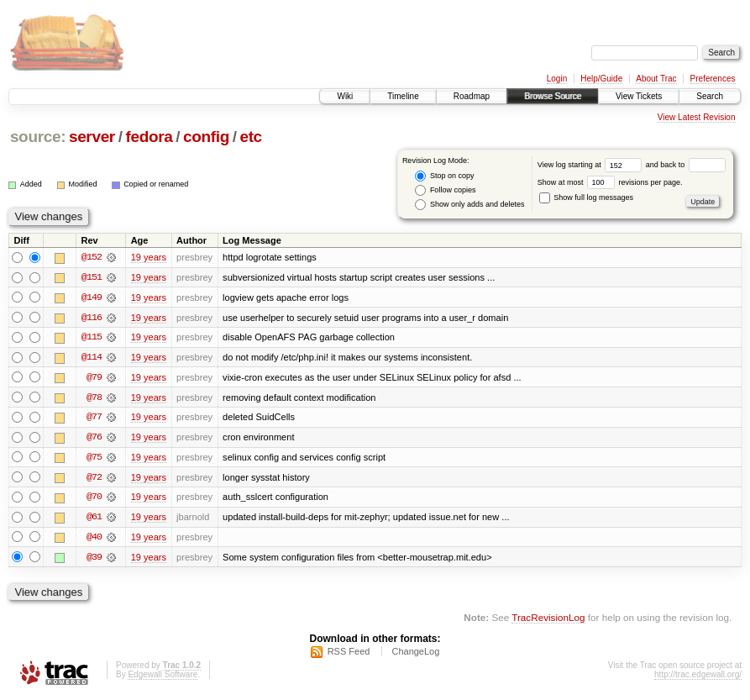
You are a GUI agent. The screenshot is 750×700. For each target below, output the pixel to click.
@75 (94, 459)
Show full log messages (586, 197)
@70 (94, 499)
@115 (92, 338)
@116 (92, 318)
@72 (94, 479)
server (92, 137)
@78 (94, 398)
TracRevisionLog (548, 621)
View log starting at (592, 165)
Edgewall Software (163, 678)
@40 (94, 539)
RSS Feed (349, 655)
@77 (94, 418)
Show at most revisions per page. (610, 182)
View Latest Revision (697, 117)
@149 (92, 297)
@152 (92, 257)
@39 (94, 560)
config (206, 137)
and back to (686, 165)
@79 (94, 378)
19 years (149, 257)
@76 (94, 439)
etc (250, 137)
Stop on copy (444, 176)
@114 (92, 358)
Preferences (713, 79)
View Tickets (639, 96)
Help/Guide (601, 79)
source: (38, 137)
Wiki (345, 96)
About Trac (656, 79)
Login (557, 79)
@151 (92, 277)
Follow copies (445, 190)
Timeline (403, 96)
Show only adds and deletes (469, 205)
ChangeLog (415, 655)
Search (710, 96)
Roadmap (472, 96)
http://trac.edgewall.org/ (698, 678)
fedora (149, 137)
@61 (94, 519)
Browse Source (553, 96)
